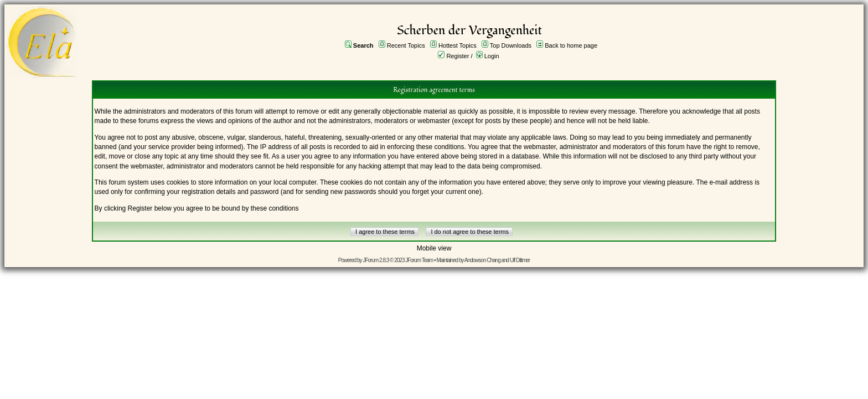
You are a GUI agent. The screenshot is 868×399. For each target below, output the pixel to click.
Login (492, 56)
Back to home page (571, 45)
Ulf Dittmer (520, 260)
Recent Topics (406, 45)
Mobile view (434, 248)
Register (458, 56)
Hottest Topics (458, 45)
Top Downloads (511, 45)
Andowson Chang (482, 260)
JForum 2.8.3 (376, 260)
